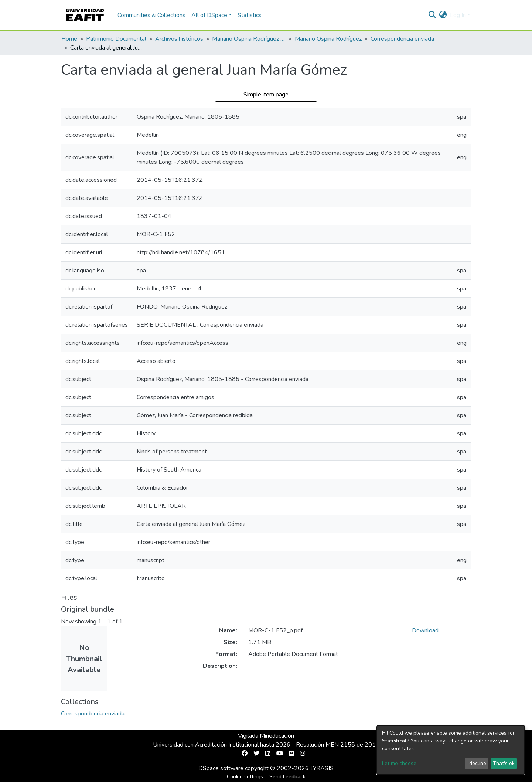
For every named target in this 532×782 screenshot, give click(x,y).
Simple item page (266, 95)
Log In (458, 15)
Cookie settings (245, 777)
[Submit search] (432, 15)
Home (69, 39)
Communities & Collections (151, 15)
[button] (443, 15)
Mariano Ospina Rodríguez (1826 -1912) (249, 39)
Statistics (250, 15)
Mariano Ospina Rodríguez (328, 39)
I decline (476, 763)
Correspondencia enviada (402, 39)
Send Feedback (287, 777)
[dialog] (451, 750)
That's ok (504, 763)
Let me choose (399, 763)
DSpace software (221, 768)
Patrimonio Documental (116, 39)
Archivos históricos (179, 39)
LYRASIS (322, 768)
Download (425, 630)
